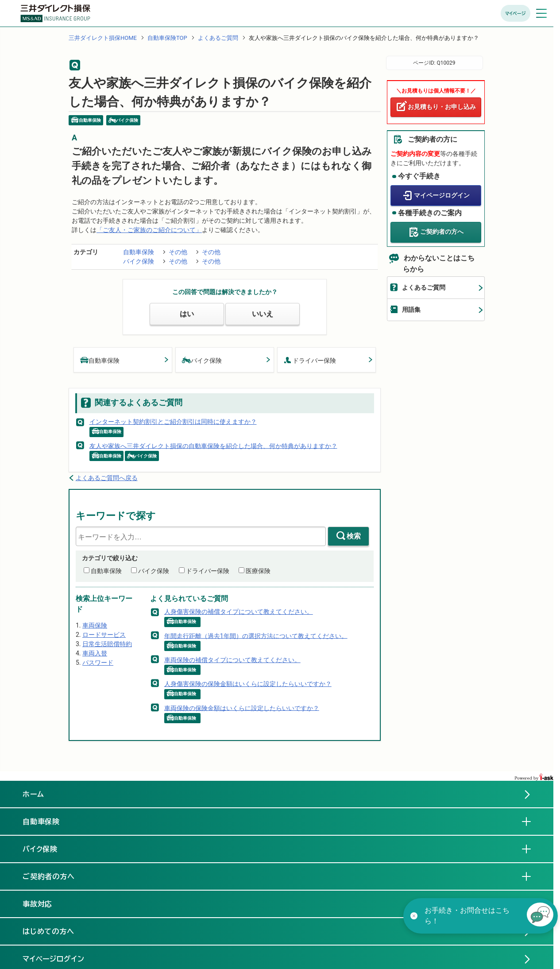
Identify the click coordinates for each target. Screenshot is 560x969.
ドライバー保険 (310, 360)
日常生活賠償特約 (107, 644)
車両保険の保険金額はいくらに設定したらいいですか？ (242, 708)
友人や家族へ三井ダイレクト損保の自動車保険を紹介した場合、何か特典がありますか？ (213, 446)
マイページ (516, 13)
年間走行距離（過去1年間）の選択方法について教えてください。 (256, 636)
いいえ (263, 314)
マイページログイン (442, 195)
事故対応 (45, 903)
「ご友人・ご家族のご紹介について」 (149, 230)
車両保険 (95, 625)
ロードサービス (104, 635)
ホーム (33, 794)
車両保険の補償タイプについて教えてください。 (232, 660)
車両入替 (95, 653)
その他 (178, 252)
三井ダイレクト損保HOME (103, 38)
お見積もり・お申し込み (442, 107)
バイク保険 (139, 261)
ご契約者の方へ (442, 232)
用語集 (411, 310)
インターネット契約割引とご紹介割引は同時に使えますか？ (173, 422)
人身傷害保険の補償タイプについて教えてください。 (239, 612)
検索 (354, 536)
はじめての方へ (49, 931)
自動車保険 (139, 252)
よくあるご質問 (218, 38)
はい (187, 314)
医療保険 (258, 571)
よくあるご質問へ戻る (107, 478)
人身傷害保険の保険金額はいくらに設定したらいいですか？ (248, 684)
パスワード (98, 663)
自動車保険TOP (167, 38)
